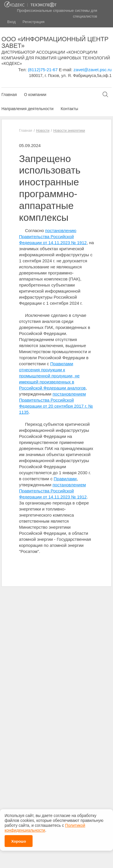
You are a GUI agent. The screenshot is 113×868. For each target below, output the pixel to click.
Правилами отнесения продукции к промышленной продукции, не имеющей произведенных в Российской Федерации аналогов (52, 376)
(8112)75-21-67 (43, 70)
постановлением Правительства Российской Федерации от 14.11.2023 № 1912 (53, 491)
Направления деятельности (27, 109)
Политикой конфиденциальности (45, 826)
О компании (35, 95)
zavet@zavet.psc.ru (93, 70)
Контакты (69, 109)
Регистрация (33, 22)
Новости (43, 131)
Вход (11, 22)
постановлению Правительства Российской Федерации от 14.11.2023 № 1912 (53, 237)
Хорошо (19, 839)
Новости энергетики (69, 131)
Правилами (65, 479)
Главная (9, 95)
